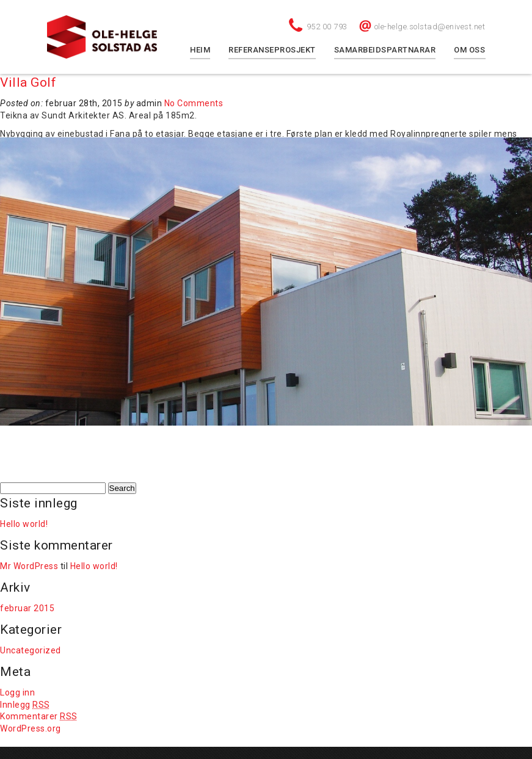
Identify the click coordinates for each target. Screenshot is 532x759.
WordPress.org (31, 728)
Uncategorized (31, 650)
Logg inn (17, 692)
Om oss (469, 50)
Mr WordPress (29, 566)
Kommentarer (39, 716)
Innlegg (25, 705)
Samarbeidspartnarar (385, 50)
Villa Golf (28, 82)
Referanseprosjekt (272, 50)
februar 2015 (27, 608)
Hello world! (24, 524)
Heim (200, 50)
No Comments (194, 103)
